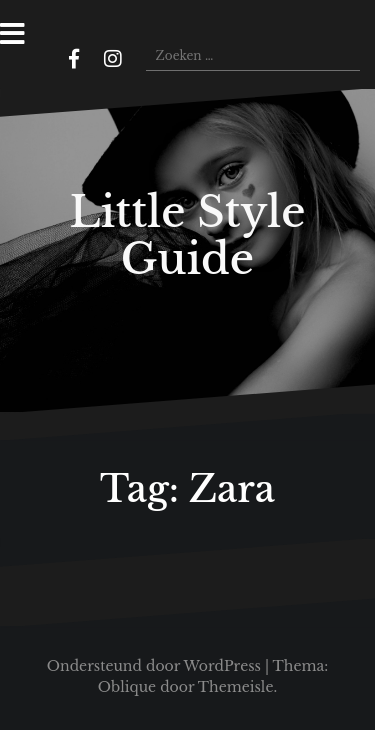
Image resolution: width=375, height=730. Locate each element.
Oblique (127, 687)
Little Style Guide (187, 235)
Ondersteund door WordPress (154, 666)
